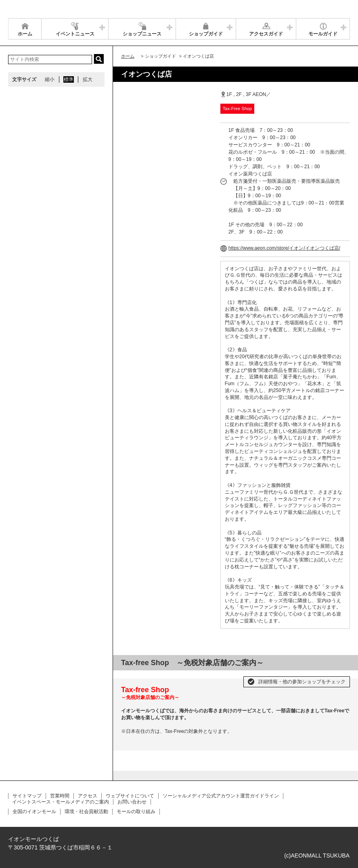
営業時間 (60, 796)
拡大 (88, 79)
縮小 (50, 79)
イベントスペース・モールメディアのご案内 (61, 802)
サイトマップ (27, 796)
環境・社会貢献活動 (86, 812)
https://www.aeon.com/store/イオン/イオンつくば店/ (284, 248)
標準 (69, 79)
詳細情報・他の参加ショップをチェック (302, 682)
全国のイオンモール (34, 812)
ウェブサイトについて (130, 796)
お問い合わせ (132, 802)
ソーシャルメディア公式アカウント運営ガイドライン (221, 796)
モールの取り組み (136, 812)
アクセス (88, 796)
